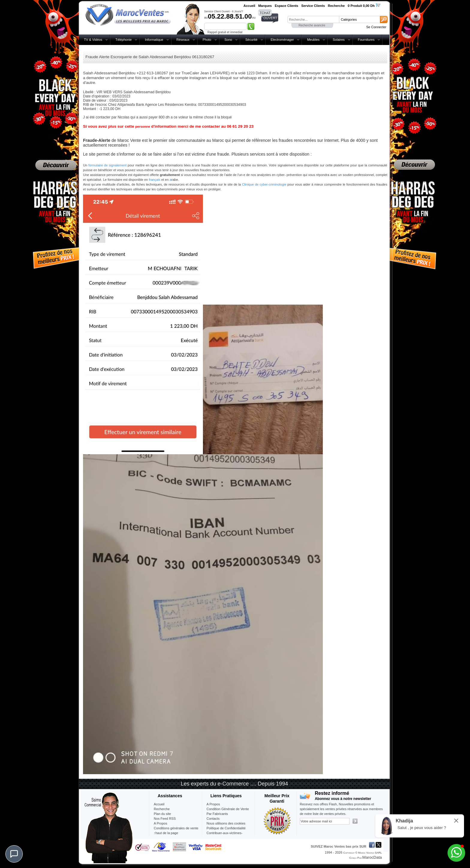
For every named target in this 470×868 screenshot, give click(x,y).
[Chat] (14, 854)
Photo (207, 40)
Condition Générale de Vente (228, 809)
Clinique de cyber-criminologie (264, 184)
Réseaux (183, 40)
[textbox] (313, 19)
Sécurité (251, 40)
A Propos (213, 804)
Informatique (154, 40)
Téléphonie (123, 40)
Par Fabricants (217, 814)
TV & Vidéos (93, 40)
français (155, 180)
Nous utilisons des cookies (226, 823)
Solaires (339, 40)
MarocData (372, 857)
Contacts (213, 819)
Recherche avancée (312, 25)
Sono (228, 40)
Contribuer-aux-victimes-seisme (225, 835)
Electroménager (282, 40)
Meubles (313, 40)
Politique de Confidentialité (226, 828)
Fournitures (366, 40)
